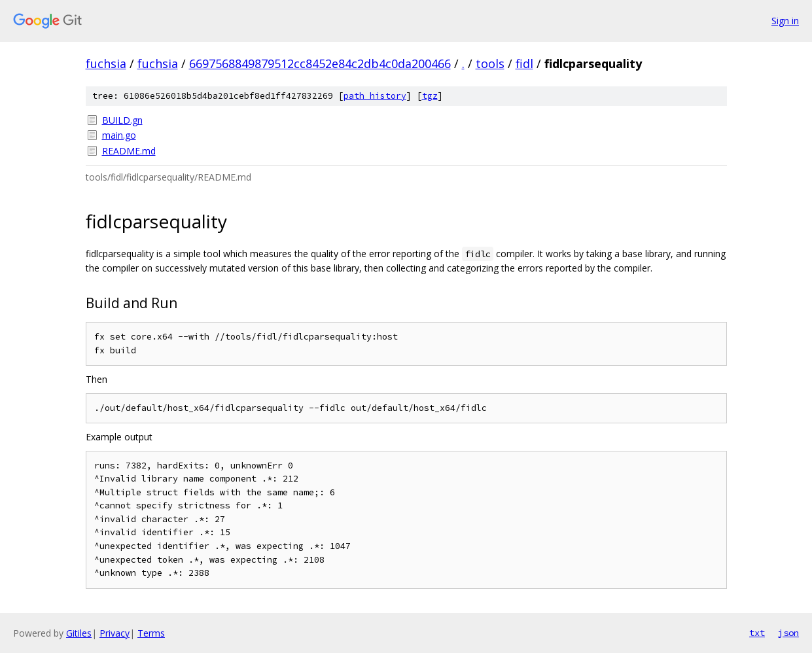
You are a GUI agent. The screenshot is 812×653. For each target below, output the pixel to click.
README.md (129, 151)
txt (757, 633)
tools (490, 63)
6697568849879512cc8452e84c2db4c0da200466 (320, 63)
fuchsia (106, 63)
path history (375, 96)
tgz (430, 96)
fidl (524, 63)
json (788, 633)
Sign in (785, 21)
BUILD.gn (122, 120)
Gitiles (79, 633)
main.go (119, 135)
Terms (151, 633)
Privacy (115, 633)
